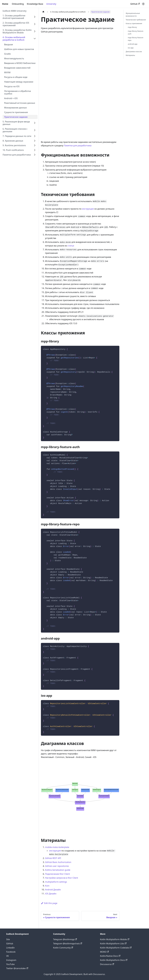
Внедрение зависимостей (17, 68)
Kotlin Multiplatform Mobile (115, 939)
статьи (71, 246)
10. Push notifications (13, 150)
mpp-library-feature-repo (136, 39)
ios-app (131, 48)
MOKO (104, 952)
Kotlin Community (63, 948)
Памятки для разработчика (17, 155)
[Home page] (43, 12)
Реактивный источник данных (20, 103)
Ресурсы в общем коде (16, 77)
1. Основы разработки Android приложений (14, 17)
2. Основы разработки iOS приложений (16, 24)
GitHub (135, 4)
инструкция (55, 851)
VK (8, 956)
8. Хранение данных (13, 141)
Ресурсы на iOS (12, 86)
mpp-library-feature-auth (136, 32)
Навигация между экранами (19, 82)
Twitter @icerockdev (17, 968)
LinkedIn (10, 948)
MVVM (7, 72)
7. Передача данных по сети (17, 136)
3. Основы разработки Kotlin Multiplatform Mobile (17, 31)
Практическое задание (16, 117)
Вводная (8, 44)
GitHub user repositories (57, 866)
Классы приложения (134, 23)
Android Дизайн (53, 890)
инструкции (88, 209)
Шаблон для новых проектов (19, 49)
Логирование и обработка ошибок (17, 92)
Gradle (7, 54)
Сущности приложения (16, 112)
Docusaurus (107, 964)
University (51, 4)
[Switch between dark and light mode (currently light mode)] (143, 4)
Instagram (11, 960)
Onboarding (18, 4)
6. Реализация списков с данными (15, 130)
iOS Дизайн (51, 894)
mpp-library (132, 27)
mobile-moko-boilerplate (57, 847)
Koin (47, 886)
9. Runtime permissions (14, 145)
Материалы (130, 55)
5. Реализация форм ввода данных (16, 123)
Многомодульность (14, 58)
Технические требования (136, 20)
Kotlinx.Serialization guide (58, 870)
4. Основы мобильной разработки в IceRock (14, 39)
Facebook (11, 952)
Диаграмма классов (134, 51)
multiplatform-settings (56, 882)
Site (8, 939)
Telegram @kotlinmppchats (68, 944)
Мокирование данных (15, 108)
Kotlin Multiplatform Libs (113, 944)
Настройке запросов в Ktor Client (62, 878)
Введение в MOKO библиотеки (20, 63)
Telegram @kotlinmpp (65, 939)
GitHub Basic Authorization (58, 862)
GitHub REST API (53, 858)
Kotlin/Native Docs (110, 956)
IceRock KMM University (14, 11)
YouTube (10, 964)
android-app (133, 44)
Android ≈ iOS (11, 98)
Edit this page (49, 903)
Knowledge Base (35, 4)
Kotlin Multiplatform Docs (114, 960)
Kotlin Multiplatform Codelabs (116, 948)
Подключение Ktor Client (57, 874)
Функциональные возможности (133, 15)
